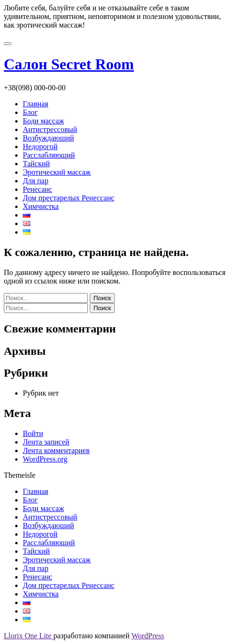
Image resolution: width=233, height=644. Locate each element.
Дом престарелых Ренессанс (69, 198)
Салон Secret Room (69, 64)
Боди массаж (43, 121)
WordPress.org (45, 459)
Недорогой (40, 147)
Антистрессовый (50, 129)
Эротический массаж (57, 172)
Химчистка (41, 206)
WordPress (148, 636)
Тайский (36, 164)
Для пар (36, 181)
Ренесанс (37, 189)
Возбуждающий (48, 138)
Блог (30, 112)
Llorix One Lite (28, 636)
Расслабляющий (49, 155)
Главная (36, 104)
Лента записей (46, 442)
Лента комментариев (56, 450)
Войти (33, 433)
